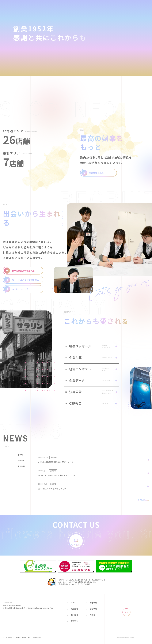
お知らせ (21, 461)
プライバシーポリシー (22, 638)
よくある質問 (7, 638)
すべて (20, 455)
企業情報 (21, 467)
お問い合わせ (37, 638)
